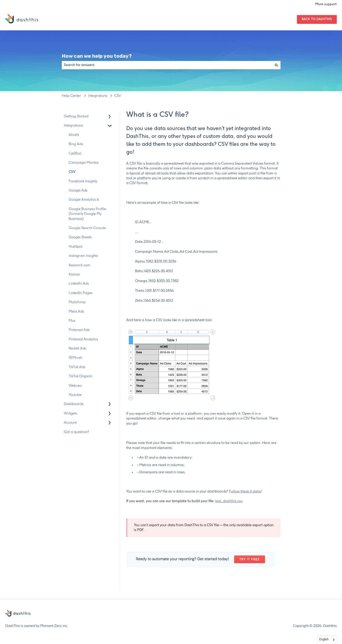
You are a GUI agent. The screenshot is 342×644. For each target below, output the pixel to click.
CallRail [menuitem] (75, 154)
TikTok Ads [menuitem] (77, 367)
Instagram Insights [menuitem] (83, 256)
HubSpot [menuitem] (76, 247)
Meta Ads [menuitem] (76, 312)
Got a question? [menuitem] (76, 432)
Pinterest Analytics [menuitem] (83, 339)
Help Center (71, 96)
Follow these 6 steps (245, 492)
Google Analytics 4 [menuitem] (84, 200)
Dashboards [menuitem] (74, 404)
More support (326, 4)
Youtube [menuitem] (75, 395)
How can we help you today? (97, 56)
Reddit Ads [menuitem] (77, 349)
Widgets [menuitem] (71, 413)
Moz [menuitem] (72, 321)
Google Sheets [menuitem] (80, 237)
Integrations (98, 96)
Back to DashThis (317, 19)
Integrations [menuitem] (73, 126)
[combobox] (167, 65)
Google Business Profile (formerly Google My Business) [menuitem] (87, 214)
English (324, 640)
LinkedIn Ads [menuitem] (79, 284)
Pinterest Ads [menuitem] (79, 330)
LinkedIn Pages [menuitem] (81, 293)
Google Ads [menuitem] (78, 191)
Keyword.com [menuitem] (79, 265)
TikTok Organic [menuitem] (81, 376)
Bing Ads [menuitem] (76, 144)
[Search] (276, 65)
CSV (118, 96)
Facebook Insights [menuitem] (83, 181)
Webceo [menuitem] (75, 386)
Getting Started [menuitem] (76, 116)
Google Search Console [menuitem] (87, 228)
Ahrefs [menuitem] (74, 135)
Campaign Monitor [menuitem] (84, 163)
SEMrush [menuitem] (75, 358)
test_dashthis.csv (229, 501)
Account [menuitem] (70, 423)
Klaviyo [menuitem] (74, 274)
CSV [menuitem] (72, 172)
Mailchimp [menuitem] (77, 302)
